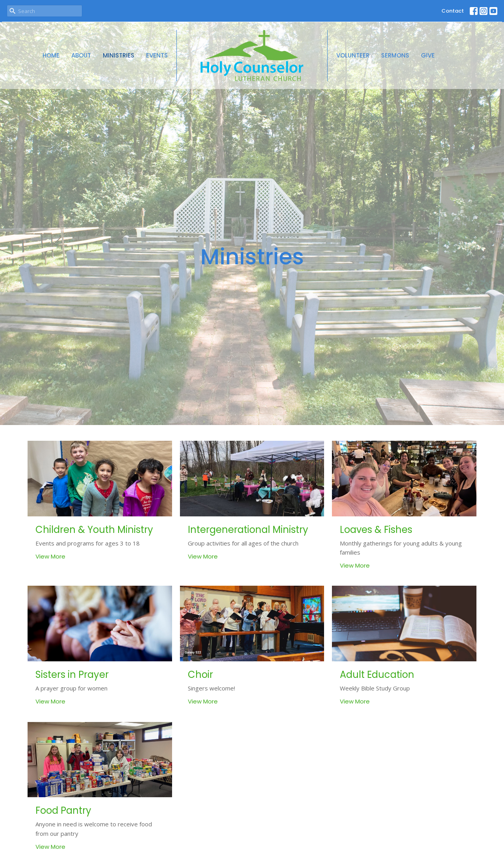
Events (157, 55)
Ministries (119, 55)
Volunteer (353, 55)
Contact (453, 11)
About (81, 55)
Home (51, 55)
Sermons (395, 55)
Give (428, 55)
